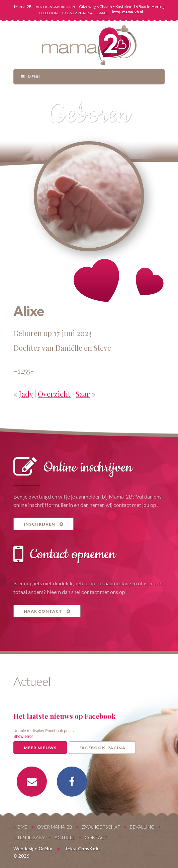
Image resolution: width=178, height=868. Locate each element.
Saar (83, 394)
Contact (96, 837)
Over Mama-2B (55, 827)
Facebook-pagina (102, 748)
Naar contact (47, 611)
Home (20, 827)
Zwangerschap (101, 827)
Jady (26, 394)
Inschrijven (43, 524)
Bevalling (142, 827)
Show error (23, 737)
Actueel (65, 837)
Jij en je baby (29, 837)
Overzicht (54, 394)
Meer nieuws (40, 748)
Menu (30, 77)
